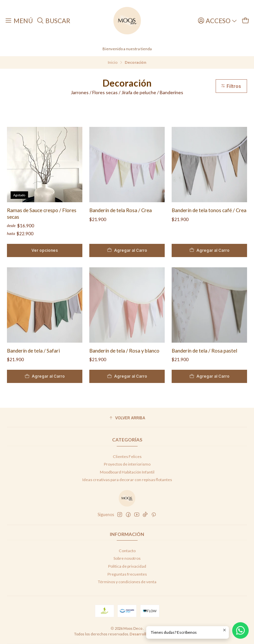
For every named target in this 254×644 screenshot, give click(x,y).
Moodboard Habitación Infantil (127, 472)
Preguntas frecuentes (127, 574)
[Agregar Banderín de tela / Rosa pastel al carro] (207, 376)
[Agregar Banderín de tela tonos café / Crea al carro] (209, 250)
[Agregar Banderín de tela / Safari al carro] (42, 376)
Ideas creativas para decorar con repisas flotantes (127, 480)
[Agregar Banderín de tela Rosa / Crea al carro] (127, 250)
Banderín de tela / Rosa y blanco (122, 351)
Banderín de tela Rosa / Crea (121, 210)
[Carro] (245, 21)
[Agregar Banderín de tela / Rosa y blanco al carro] (124, 376)
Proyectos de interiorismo (127, 464)
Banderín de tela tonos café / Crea (209, 210)
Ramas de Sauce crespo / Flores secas (42, 213)
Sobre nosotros (127, 558)
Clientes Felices (127, 456)
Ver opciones (45, 250)
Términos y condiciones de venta (127, 582)
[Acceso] (217, 21)
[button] (127, 418)
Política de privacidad (127, 566)
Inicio (113, 62)
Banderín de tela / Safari (31, 351)
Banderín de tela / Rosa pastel (202, 351)
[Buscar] (54, 21)
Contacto (127, 551)
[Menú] (19, 21)
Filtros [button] (231, 86)
